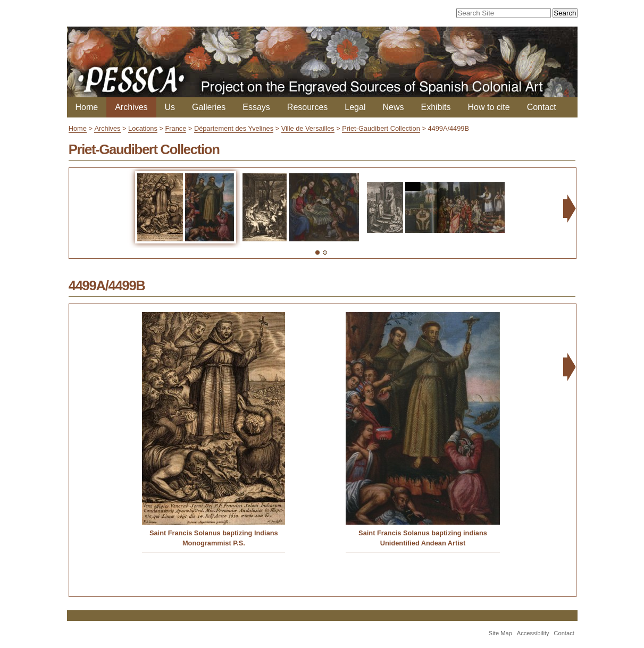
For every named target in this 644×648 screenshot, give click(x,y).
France (175, 128)
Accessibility (533, 633)
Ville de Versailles (308, 128)
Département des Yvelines (234, 128)
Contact (542, 107)
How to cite (489, 107)
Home (87, 107)
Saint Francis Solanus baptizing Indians (214, 533)
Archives (131, 107)
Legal (355, 107)
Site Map (500, 633)
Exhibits (436, 107)
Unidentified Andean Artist (423, 543)
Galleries (209, 107)
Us (170, 107)
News (393, 107)
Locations (143, 128)
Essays (256, 107)
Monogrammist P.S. (214, 543)
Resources (307, 107)
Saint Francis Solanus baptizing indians (423, 533)
